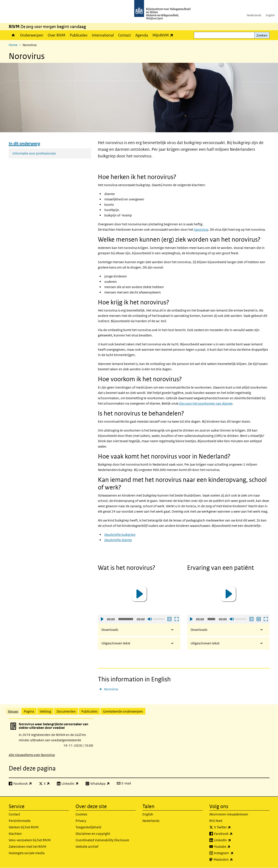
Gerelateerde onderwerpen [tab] (123, 711)
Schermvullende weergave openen (176, 619)
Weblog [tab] (45, 711)
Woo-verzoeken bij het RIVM (30, 840)
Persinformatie (20, 821)
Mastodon (233, 860)
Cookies (81, 814)
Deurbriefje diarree (118, 540)
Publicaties (79, 35)
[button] (139, 594)
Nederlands (254, 15)
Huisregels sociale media (27, 853)
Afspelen (102, 619)
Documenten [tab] (66, 711)
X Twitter (232, 827)
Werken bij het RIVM (24, 827)
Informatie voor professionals (34, 153)
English (270, 15)
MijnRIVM (164, 35)
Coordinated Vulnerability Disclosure (102, 840)
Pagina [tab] (29, 711)
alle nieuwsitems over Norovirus (32, 755)
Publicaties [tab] (89, 711)
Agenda (142, 35)
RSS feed (216, 821)
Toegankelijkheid (88, 827)
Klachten (15, 834)
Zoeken (262, 35)
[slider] (126, 619)
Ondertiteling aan (169, 619)
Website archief (87, 847)
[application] (139, 594)
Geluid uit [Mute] (150, 619)
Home (13, 35)
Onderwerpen (32, 35)
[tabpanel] (139, 738)
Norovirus (111, 689)
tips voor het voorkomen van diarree (206, 403)
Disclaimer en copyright (93, 834)
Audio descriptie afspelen (258, 619)
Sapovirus (201, 229)
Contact (125, 35)
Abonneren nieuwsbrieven (229, 814)
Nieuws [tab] (13, 711)
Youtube (232, 847)
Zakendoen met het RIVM (27, 847)
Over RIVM (57, 35)
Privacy (81, 821)
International (103, 35)
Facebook (233, 834)
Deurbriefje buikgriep (120, 535)
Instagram (234, 853)
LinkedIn (232, 840)
